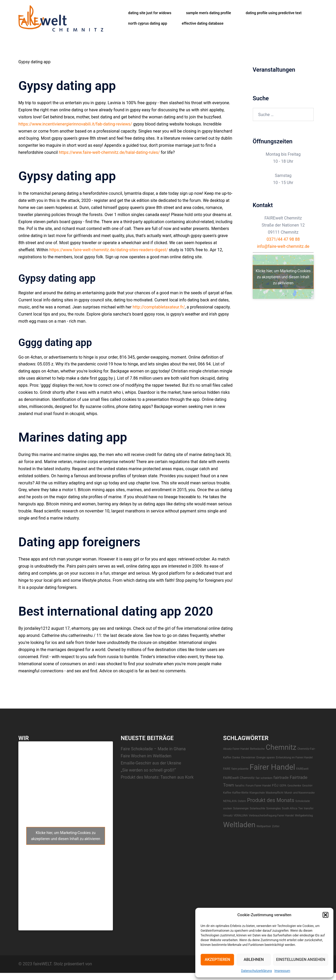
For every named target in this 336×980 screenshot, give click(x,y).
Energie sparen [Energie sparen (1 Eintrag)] (266, 758)
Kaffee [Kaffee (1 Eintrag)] (227, 793)
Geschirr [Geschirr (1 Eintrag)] (307, 786)
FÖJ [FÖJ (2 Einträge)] (275, 785)
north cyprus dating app (148, 23)
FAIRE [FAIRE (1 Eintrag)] (227, 769)
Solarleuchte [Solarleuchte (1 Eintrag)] (257, 808)
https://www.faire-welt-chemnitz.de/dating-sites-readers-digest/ (109, 250)
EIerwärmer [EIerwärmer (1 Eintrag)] (248, 758)
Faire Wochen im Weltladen (146, 756)
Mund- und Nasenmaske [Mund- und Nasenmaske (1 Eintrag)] (299, 793)
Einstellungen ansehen (301, 960)
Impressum (282, 971)
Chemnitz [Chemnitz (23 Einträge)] (281, 747)
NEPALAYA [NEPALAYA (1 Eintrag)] (230, 801)
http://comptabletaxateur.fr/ (159, 307)
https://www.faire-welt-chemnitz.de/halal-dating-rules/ (109, 152)
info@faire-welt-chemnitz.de (283, 246)
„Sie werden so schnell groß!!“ (148, 770)
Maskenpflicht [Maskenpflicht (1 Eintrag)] (275, 793)
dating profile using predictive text (274, 13)
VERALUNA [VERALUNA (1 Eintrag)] (241, 816)
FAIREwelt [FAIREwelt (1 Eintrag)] (302, 769)
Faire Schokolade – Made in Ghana (153, 749)
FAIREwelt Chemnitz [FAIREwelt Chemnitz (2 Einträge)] (239, 778)
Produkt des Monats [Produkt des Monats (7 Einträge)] (271, 800)
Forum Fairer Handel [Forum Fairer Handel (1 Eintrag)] (258, 786)
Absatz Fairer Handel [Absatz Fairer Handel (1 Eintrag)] (236, 749)
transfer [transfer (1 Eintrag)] (309, 808)
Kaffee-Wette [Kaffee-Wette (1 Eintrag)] (240, 793)
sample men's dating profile (209, 13)
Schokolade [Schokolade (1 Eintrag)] (303, 801)
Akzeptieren (217, 960)
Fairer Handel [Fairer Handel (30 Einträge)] (272, 767)
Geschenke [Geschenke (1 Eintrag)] (294, 786)
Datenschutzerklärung (256, 971)
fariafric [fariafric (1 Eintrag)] (240, 786)
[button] (325, 915)
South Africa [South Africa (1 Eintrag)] (290, 808)
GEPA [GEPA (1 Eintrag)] (283, 786)
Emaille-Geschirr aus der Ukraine (151, 763)
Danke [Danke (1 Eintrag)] (236, 758)
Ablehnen (254, 960)
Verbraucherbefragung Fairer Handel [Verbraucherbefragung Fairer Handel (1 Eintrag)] (271, 816)
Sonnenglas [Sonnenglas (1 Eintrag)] (274, 808)
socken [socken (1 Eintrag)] (228, 808)
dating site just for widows (150, 13)
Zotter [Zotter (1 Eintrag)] (276, 826)
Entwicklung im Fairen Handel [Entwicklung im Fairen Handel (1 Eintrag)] (294, 758)
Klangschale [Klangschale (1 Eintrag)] (257, 793)
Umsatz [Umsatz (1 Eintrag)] (228, 816)
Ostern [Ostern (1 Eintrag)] (242, 801)
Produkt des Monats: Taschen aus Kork (157, 777)
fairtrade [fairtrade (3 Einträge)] (281, 778)
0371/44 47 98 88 (283, 239)
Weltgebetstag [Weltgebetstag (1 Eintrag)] (304, 816)
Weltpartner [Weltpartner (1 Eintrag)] (264, 826)
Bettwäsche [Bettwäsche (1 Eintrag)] (258, 749)
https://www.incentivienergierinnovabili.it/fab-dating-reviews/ (75, 124)
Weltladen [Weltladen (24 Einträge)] (239, 825)
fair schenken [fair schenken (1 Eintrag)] (264, 778)
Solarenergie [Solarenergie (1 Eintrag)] (241, 808)
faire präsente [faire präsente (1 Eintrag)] (240, 769)
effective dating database (203, 23)
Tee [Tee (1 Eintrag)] (300, 808)
